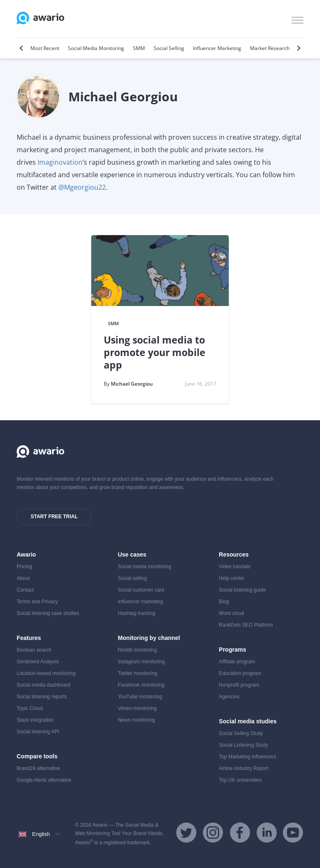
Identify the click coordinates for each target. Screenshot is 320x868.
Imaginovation (60, 162)
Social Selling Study (241, 733)
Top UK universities (240, 780)
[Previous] (22, 48)
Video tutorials (235, 567)
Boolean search (34, 650)
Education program (240, 673)
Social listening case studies (48, 613)
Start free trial (54, 517)
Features (29, 638)
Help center (231, 578)
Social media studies (248, 721)
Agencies (229, 697)
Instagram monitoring (141, 662)
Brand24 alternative (38, 768)
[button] (297, 19)
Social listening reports (42, 697)
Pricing (24, 567)
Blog (224, 602)
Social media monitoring (145, 567)
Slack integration (35, 720)
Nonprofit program (239, 685)
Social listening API (38, 732)
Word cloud (231, 613)
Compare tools (37, 756)
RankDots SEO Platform (246, 625)
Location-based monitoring (46, 673)
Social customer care (141, 590)
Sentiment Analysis (38, 662)
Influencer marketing (141, 602)
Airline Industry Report (244, 768)
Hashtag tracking (137, 613)
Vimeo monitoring (137, 708)
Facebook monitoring (141, 685)
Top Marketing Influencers (247, 757)
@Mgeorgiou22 (82, 187)
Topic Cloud (30, 708)
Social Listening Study (243, 745)
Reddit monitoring (137, 650)
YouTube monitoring (140, 697)
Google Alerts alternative (44, 780)
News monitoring (136, 720)
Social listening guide (242, 590)
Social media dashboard (44, 685)
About (23, 578)
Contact (25, 590)
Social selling (132, 578)
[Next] (298, 48)
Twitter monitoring (138, 673)
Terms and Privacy (37, 602)
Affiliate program (237, 662)
